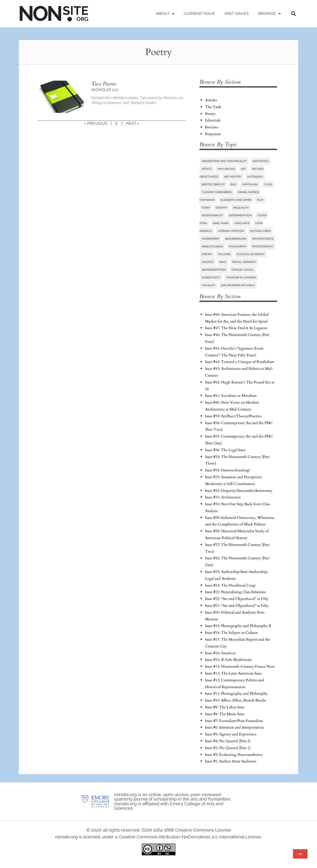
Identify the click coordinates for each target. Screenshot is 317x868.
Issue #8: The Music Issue (225, 714)
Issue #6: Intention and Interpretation (234, 727)
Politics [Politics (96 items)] (208, 262)
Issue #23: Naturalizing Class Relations (235, 592)
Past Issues (237, 14)
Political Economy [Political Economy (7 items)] (251, 254)
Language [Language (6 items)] (242, 223)
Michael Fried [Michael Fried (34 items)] (260, 231)
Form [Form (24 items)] (206, 208)
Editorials (213, 120)
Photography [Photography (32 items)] (263, 246)
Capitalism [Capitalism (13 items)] (250, 184)
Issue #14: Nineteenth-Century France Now (240, 667)
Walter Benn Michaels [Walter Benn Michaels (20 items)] (238, 285)
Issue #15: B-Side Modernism (228, 660)
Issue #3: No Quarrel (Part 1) (228, 748)
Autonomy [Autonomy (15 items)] (255, 177)
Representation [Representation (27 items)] (214, 270)
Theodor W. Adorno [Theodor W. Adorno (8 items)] (241, 277)
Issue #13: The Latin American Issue (233, 673)
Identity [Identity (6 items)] (222, 208)
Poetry (210, 114)
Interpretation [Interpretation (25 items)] (240, 215)
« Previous (96, 123)
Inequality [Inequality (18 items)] (241, 208)
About (165, 14)
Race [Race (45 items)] (223, 262)
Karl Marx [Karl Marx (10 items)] (221, 223)
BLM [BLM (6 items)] (233, 184)
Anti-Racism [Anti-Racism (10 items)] (226, 169)
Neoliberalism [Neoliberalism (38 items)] (236, 239)
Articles (211, 100)
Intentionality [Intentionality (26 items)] (212, 215)
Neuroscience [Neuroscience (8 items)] (263, 239)
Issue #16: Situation (220, 653)
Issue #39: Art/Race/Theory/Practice (233, 416)
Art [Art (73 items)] (243, 169)
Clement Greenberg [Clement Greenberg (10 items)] (217, 192)
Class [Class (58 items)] (268, 184)
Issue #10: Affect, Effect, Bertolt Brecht (236, 700)
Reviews (212, 127)
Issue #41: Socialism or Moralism (231, 396)
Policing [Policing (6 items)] (224, 254)
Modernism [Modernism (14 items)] (210, 239)
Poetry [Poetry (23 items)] (207, 254)
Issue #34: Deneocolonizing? (228, 470)
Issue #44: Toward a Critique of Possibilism (240, 362)
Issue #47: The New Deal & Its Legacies (236, 328)
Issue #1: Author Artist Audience (231, 761)
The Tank (213, 107)
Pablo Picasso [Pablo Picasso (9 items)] (212, 246)
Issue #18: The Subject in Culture (231, 633)
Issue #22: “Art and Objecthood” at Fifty (237, 599)
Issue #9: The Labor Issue (225, 707)
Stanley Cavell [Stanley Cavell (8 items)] (243, 270)
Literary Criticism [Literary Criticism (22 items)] (231, 231)
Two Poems (104, 84)
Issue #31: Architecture (223, 497)
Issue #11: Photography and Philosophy (236, 694)
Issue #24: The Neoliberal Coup (230, 585)
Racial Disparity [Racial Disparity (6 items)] (244, 262)
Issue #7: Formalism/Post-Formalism (234, 721)
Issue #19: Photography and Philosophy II (238, 626)
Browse (269, 14)
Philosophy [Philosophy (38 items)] (238, 246)
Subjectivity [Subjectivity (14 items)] (211, 277)
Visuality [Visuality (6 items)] (208, 285)
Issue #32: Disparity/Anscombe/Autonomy (239, 491)
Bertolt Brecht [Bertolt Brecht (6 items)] (213, 184)
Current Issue (199, 14)
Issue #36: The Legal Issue (225, 450)
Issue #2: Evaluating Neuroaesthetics (234, 755)
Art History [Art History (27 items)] (233, 177)
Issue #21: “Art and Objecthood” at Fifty (237, 606)
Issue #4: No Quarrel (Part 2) (228, 741)
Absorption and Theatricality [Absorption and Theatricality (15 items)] (224, 161)
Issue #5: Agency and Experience (231, 734)
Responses (213, 134)
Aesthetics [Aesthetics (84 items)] (261, 161)
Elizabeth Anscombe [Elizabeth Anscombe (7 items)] (236, 200)
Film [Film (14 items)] (260, 200)
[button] (293, 14)
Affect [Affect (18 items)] (207, 169)
